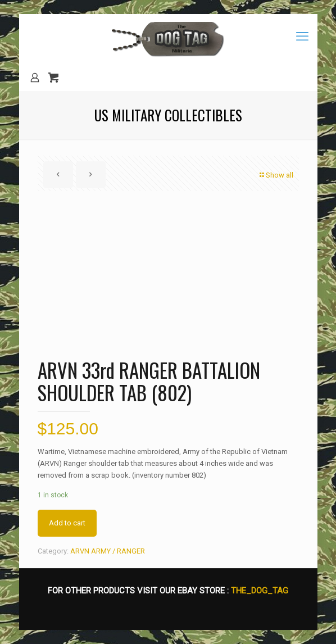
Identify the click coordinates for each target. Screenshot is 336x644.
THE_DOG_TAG (260, 591)
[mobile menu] (302, 37)
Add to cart (67, 523)
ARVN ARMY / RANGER (108, 551)
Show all (276, 175)
